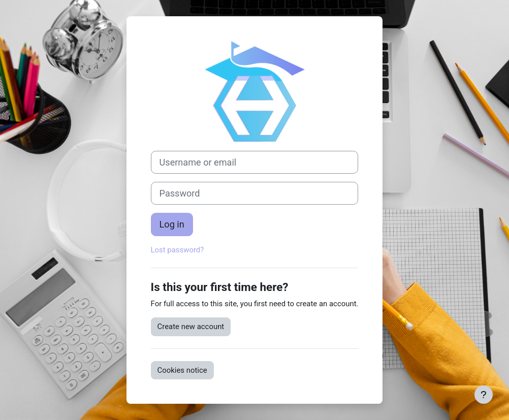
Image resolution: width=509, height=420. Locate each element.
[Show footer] (484, 395)
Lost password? (178, 250)
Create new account (191, 327)
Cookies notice (182, 370)
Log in (172, 224)
